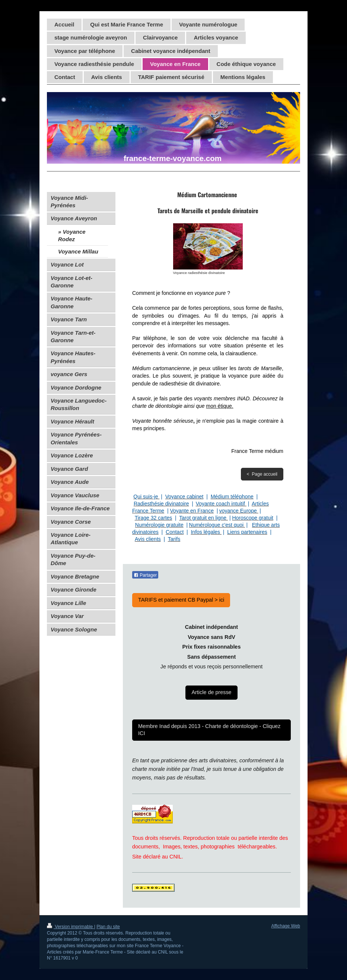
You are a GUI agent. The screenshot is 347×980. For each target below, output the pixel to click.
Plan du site (108, 927)
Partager (145, 575)
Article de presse (211, 692)
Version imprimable (71, 927)
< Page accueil (262, 474)
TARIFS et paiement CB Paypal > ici (181, 600)
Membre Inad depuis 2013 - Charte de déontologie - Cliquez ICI (209, 730)
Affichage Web (286, 926)
